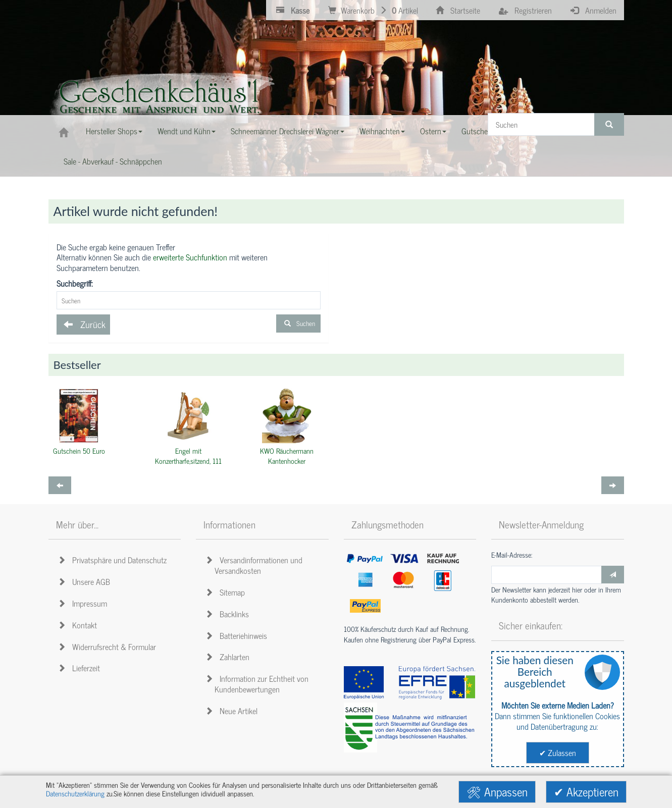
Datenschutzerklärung (75, 793)
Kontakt (79, 625)
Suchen (298, 323)
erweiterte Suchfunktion (190, 257)
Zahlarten (229, 657)
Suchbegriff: (75, 283)
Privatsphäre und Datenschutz (114, 560)
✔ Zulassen (558, 752)
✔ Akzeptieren (586, 792)
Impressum (84, 603)
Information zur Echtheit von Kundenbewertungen (259, 684)
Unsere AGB (86, 581)
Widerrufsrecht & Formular (109, 647)
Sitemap (227, 592)
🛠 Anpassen (497, 792)
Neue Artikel (233, 711)
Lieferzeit (81, 668)
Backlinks (229, 614)
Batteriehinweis (238, 635)
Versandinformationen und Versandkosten (255, 565)
